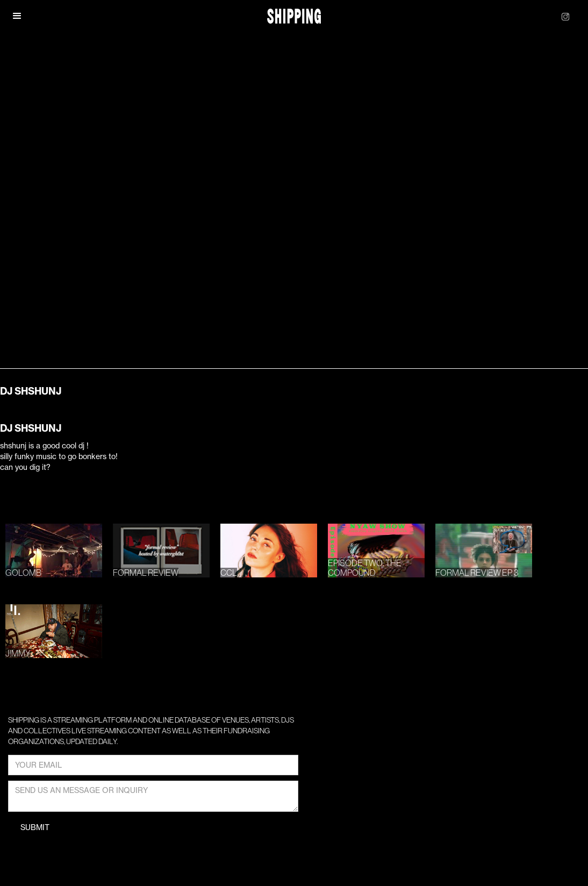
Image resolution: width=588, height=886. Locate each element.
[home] (294, 16)
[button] (17, 16)
